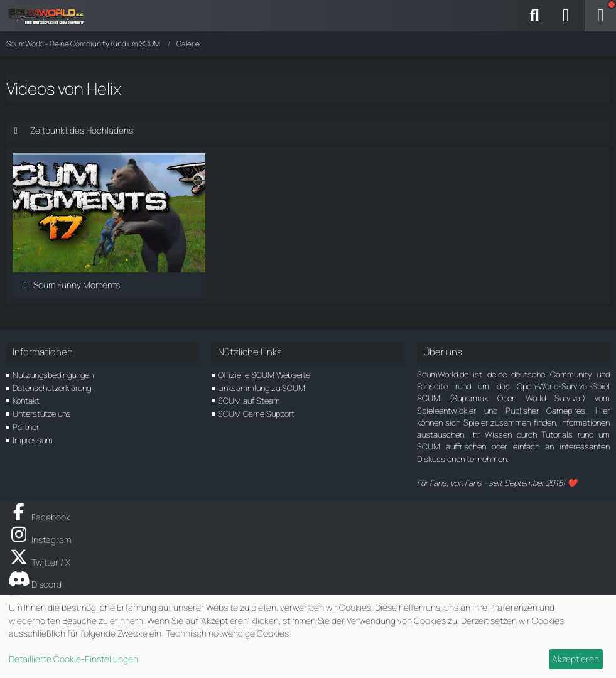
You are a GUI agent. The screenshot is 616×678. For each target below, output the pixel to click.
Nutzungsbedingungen (53, 375)
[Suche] (534, 16)
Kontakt (26, 401)
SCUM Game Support (256, 414)
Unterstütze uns (42, 414)
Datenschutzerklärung (52, 388)
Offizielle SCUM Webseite (264, 375)
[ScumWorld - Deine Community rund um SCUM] (50, 16)
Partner (26, 427)
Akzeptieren (575, 659)
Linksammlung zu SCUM (262, 388)
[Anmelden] (566, 16)
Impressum (33, 440)
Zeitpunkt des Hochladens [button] (82, 130)
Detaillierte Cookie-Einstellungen (73, 659)
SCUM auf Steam (249, 401)
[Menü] (600, 16)
